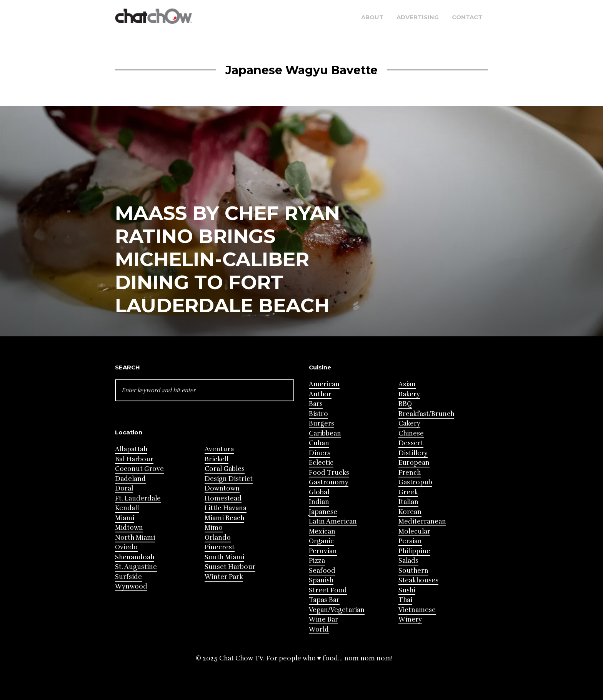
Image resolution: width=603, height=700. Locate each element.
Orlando (218, 538)
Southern (413, 571)
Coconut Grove (139, 469)
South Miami (224, 557)
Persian (410, 541)
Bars (316, 404)
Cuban (319, 443)
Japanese (323, 512)
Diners (320, 453)
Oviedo (126, 547)
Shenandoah (135, 557)
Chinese (411, 433)
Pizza (317, 561)
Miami (125, 518)
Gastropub (415, 482)
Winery (410, 619)
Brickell (217, 459)
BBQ (405, 404)
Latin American (333, 521)
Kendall (127, 508)
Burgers (321, 423)
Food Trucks (329, 473)
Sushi (407, 590)
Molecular (414, 531)
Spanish (321, 580)
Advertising (418, 17)
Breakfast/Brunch (426, 414)
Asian (407, 384)
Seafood (322, 571)
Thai (405, 600)
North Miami (135, 538)
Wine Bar (323, 619)
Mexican (322, 531)
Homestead (223, 498)
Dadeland (130, 479)
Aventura (219, 449)
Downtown (222, 488)
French (410, 473)
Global (319, 492)
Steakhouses (418, 580)
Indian (319, 502)
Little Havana (226, 508)
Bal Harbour (134, 459)
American (324, 384)
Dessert (411, 443)
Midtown (129, 528)
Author (320, 394)
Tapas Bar (324, 600)
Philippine (414, 551)
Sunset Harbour (230, 567)
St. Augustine (136, 567)
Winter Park (224, 577)
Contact (467, 17)
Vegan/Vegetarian (337, 610)
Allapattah (131, 449)
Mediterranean (422, 521)
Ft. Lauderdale (138, 498)
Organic (321, 541)
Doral (124, 488)
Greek (408, 492)
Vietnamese (417, 610)
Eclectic (321, 463)
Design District (229, 479)
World (319, 629)
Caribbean (325, 433)
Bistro (318, 414)
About (372, 17)
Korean (410, 512)
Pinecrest (220, 547)
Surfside (128, 577)
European (414, 463)
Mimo (214, 528)
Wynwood (131, 586)
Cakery (409, 423)
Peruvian (323, 551)
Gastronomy (329, 482)
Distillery (413, 453)
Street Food (328, 590)
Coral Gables (225, 469)
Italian (408, 502)
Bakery (409, 394)
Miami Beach (224, 518)
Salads (408, 561)
